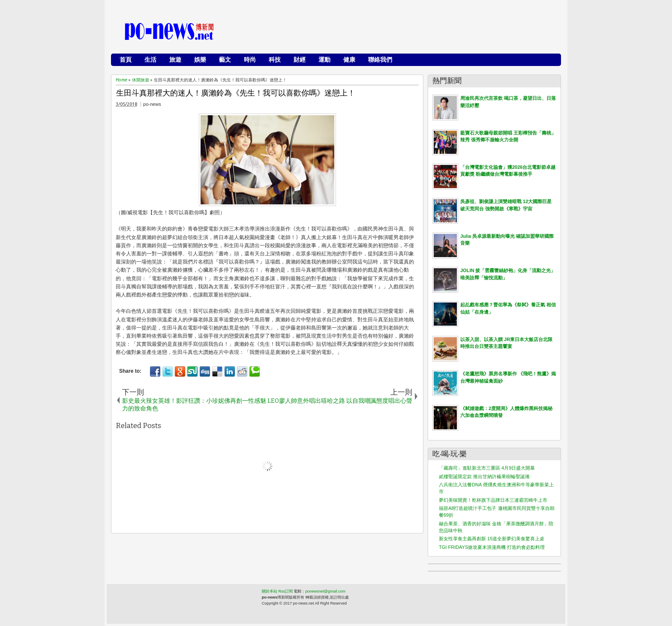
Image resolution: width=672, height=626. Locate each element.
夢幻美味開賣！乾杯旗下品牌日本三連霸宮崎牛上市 (493, 500)
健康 (349, 60)
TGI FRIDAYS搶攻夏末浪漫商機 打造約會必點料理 (492, 547)
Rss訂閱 (285, 591)
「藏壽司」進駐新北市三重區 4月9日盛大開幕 (487, 468)
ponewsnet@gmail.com (325, 591)
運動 (324, 60)
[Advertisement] (401, 32)
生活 (150, 60)
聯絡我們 (380, 60)
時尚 (250, 60)
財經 (300, 60)
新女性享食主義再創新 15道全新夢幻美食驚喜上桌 (492, 539)
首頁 (126, 60)
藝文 (225, 60)
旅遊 (175, 60)
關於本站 (270, 591)
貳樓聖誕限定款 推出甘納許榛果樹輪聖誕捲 (484, 476)
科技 (275, 60)
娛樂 (200, 60)
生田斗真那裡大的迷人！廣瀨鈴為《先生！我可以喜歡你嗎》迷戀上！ (236, 93)
